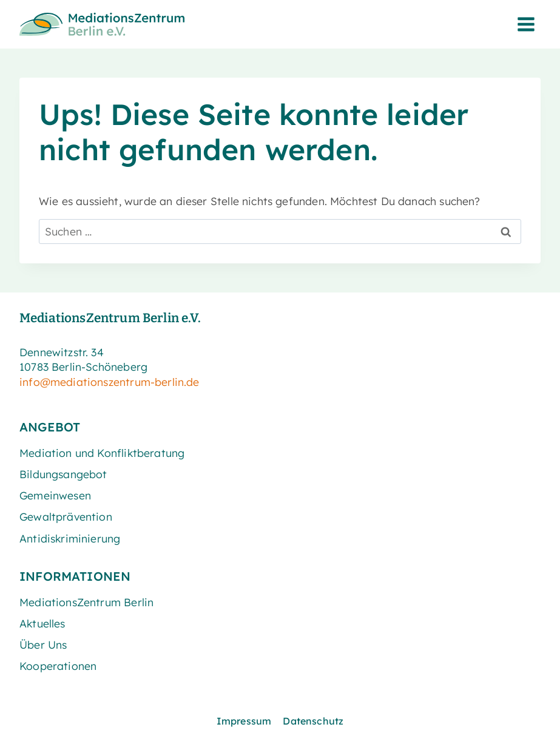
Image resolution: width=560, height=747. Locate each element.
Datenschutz (313, 721)
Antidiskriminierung (70, 538)
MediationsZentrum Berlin (86, 602)
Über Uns (43, 644)
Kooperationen (58, 666)
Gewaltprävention (66, 516)
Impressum (244, 721)
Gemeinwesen (55, 495)
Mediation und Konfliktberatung (102, 453)
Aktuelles (42, 623)
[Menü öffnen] (526, 24)
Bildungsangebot (63, 474)
